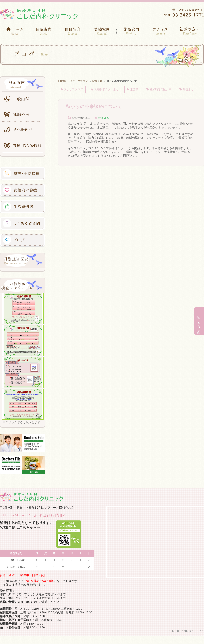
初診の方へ (189, 31)
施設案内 (131, 31)
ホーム (15, 31)
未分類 (137, 89)
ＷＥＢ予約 (199, 321)
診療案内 (102, 31)
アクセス (160, 31)
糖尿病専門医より (164, 89)
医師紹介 (73, 31)
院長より (97, 81)
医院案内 (44, 31)
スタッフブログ (79, 81)
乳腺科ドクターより (108, 89)
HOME (62, 81)
